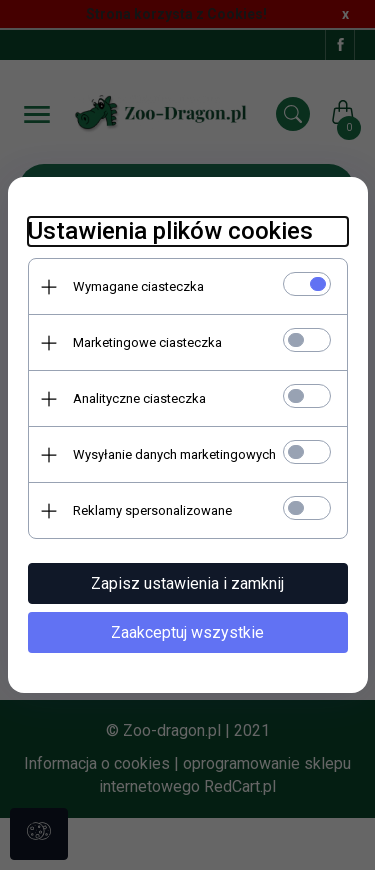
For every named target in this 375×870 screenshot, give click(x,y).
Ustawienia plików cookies (170, 231)
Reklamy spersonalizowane (152, 510)
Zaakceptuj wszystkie (187, 632)
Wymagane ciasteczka (138, 286)
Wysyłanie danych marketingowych (174, 454)
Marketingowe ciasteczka (147, 342)
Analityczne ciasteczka (139, 398)
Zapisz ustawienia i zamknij (187, 583)
